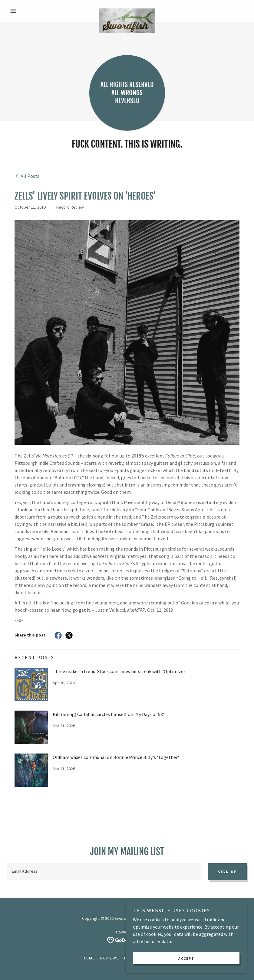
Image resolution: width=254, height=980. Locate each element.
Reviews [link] (110, 958)
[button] (25, 11)
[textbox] (104, 872)
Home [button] (89, 958)
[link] (127, 11)
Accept (186, 958)
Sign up (227, 872)
